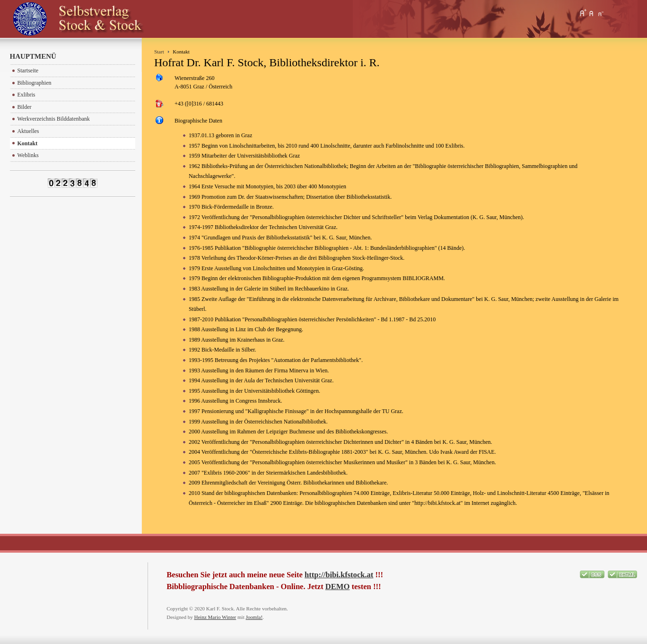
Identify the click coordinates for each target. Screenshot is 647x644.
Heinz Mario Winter (215, 617)
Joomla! (254, 617)
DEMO (337, 587)
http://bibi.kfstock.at (339, 575)
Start (159, 52)
